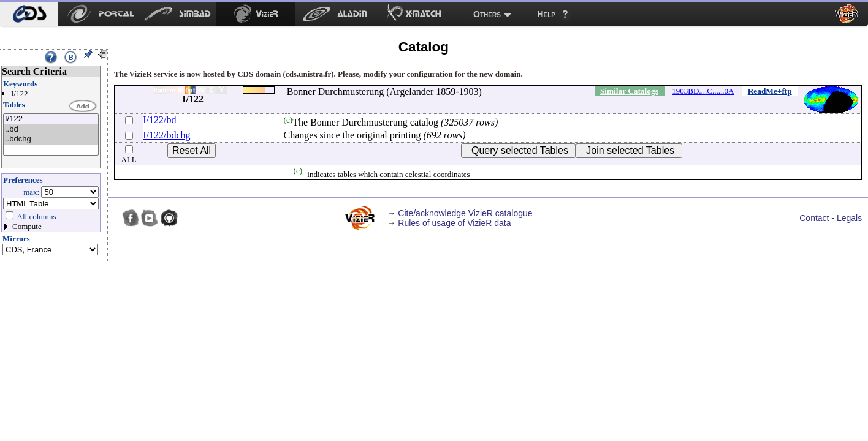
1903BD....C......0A (703, 91)
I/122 (51, 119)
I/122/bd (159, 120)
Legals (849, 218)
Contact (814, 218)
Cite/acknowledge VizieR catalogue (465, 213)
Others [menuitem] (487, 14)
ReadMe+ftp (770, 91)
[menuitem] (29, 14)
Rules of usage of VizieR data (454, 223)
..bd (51, 130)
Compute (27, 226)
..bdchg (51, 139)
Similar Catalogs (629, 91)
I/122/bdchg (166, 135)
